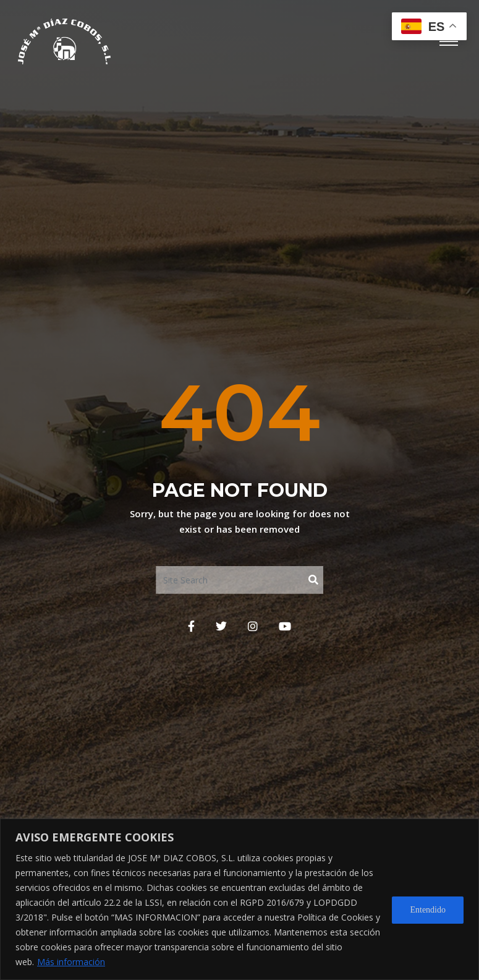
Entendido (428, 910)
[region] (239, 899)
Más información (71, 962)
